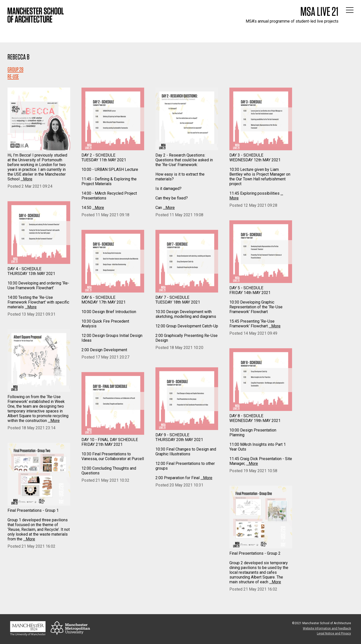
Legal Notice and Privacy (334, 633)
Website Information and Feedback (327, 628)
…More (26, 179)
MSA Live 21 (319, 11)
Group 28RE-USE (15, 73)
